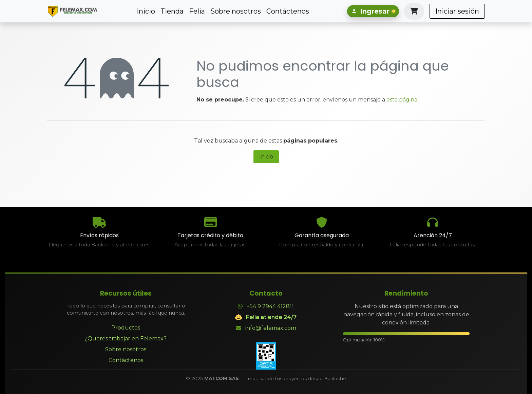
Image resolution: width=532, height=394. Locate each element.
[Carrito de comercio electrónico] (414, 11)
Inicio (266, 157)
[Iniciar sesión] (373, 11)
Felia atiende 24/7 (271, 317)
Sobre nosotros (126, 349)
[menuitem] (146, 11)
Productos (126, 328)
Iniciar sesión (457, 11)
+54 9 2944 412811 (270, 306)
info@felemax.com (271, 328)
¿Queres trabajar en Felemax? (126, 339)
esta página (402, 100)
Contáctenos (126, 360)
